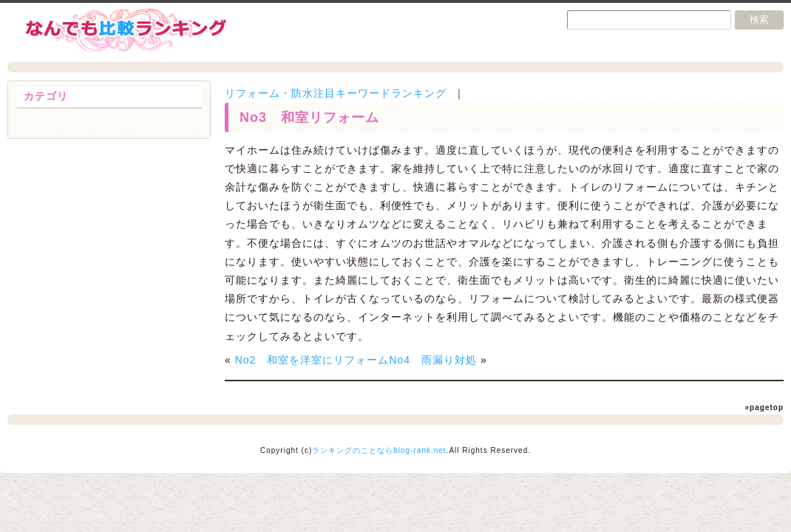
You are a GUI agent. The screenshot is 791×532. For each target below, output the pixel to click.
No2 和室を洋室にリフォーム (312, 360)
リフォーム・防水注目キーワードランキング (336, 93)
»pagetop (764, 407)
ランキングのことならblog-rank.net (379, 450)
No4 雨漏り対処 (433, 360)
